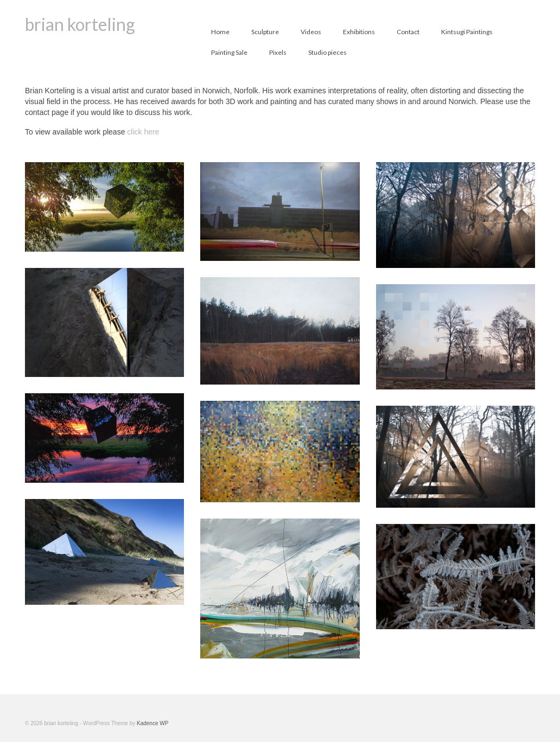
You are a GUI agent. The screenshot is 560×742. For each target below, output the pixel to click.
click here (143, 132)
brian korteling (80, 24)
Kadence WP (152, 723)
